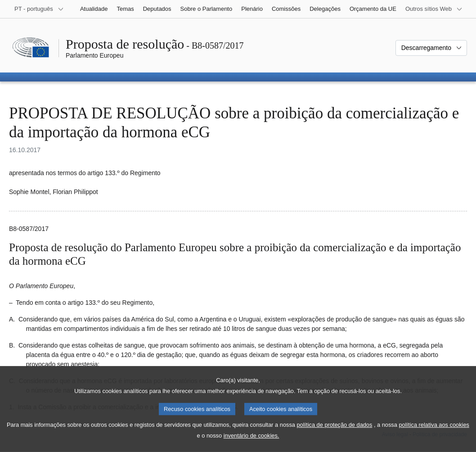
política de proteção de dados (334, 435)
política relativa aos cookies (434, 435)
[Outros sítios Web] (434, 9)
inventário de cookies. (251, 445)
